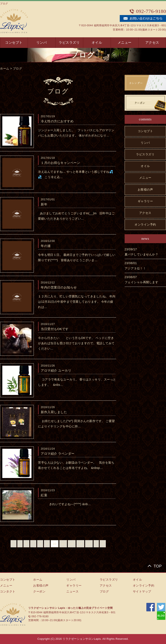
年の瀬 (46, 246)
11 (63, 544)
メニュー (125, 43)
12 (72, 544)
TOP (158, 566)
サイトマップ (142, 591)
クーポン (39, 591)
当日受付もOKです (55, 329)
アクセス (152, 43)
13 (80, 544)
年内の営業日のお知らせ (59, 287)
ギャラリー (145, 201)
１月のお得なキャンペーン (60, 163)
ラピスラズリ (69, 43)
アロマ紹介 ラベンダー (58, 454)
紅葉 (44, 495)
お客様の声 (145, 190)
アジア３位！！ (135, 268)
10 (55, 544)
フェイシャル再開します (142, 282)
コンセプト (14, 43)
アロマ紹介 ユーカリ (56, 370)
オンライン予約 (145, 225)
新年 (44, 204)
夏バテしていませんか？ (142, 254)
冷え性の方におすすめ (57, 121)
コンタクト (8, 591)
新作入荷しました (54, 412)
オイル (97, 43)
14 (89, 544)
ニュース (72, 591)
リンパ (42, 43)
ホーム (5, 68)
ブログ (18, 68)
